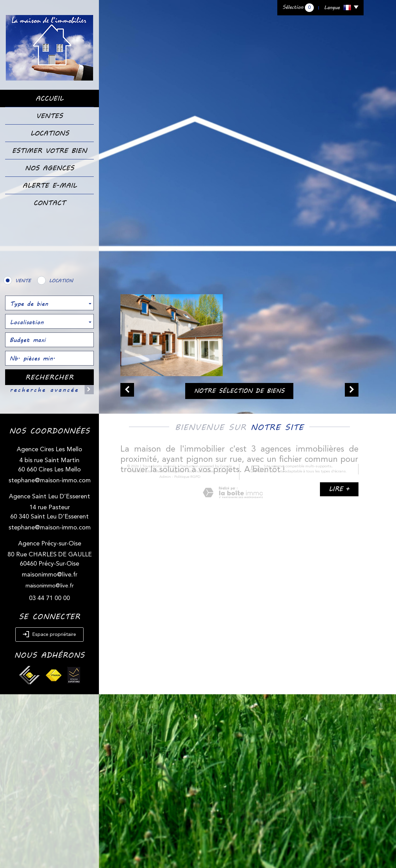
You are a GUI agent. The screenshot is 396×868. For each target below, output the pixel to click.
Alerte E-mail (50, 185)
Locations (50, 133)
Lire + (339, 489)
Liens (212, 618)
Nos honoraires (190, 618)
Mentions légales (159, 618)
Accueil (49, 98)
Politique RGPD (177, 623)
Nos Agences (49, 168)
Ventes (49, 116)
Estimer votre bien (49, 151)
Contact (49, 203)
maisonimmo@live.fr (50, 575)
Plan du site (131, 618)
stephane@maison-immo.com (50, 481)
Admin (225, 618)
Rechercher (49, 377)
